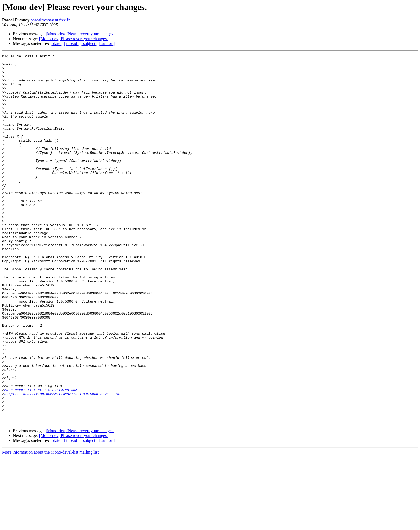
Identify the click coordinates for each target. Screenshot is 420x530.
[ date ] (57, 44)
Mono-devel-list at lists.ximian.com (41, 457)
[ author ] (107, 44)
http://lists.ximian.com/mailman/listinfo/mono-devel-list (63, 462)
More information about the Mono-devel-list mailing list (50, 525)
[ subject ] (89, 44)
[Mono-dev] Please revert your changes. (80, 34)
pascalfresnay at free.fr (50, 20)
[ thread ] (72, 44)
